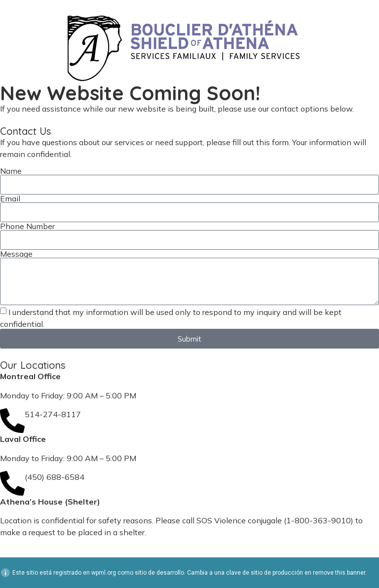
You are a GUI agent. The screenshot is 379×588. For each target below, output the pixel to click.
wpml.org (104, 573)
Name (11, 171)
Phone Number (27, 226)
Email (10, 198)
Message (16, 254)
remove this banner (339, 573)
